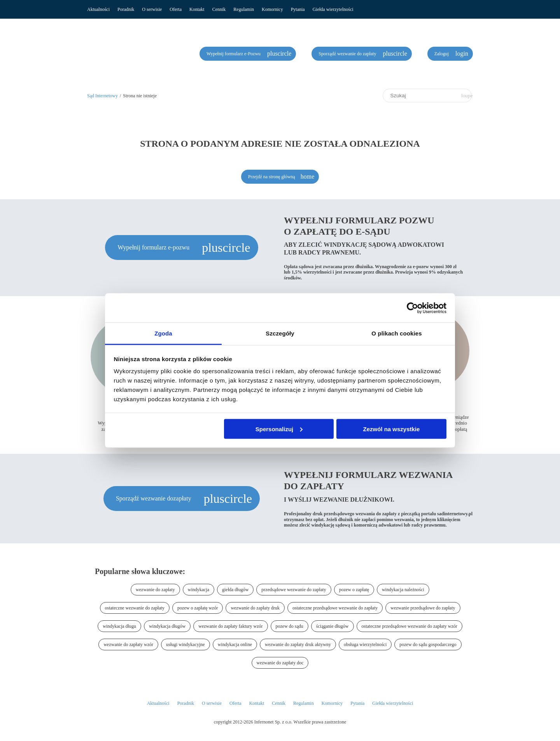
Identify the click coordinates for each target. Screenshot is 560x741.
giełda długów (235, 590)
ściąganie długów (332, 626)
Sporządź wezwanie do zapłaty (348, 54)
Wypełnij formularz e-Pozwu (234, 54)
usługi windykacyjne (185, 644)
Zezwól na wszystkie (391, 429)
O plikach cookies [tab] (396, 333)
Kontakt (197, 9)
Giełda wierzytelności (333, 9)
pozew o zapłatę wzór (198, 608)
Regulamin (244, 9)
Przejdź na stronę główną (272, 177)
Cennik (219, 9)
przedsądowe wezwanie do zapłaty (294, 590)
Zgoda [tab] (163, 333)
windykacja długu (119, 626)
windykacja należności (403, 590)
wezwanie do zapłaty (155, 590)
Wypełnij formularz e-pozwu (154, 247)
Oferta (176, 9)
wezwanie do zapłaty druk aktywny (298, 644)
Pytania (298, 9)
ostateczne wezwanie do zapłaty (135, 608)
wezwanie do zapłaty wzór (128, 644)
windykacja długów (167, 626)
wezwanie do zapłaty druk (255, 608)
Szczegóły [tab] (280, 333)
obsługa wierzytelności (365, 644)
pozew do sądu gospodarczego (428, 644)
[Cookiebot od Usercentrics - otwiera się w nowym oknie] (412, 308)
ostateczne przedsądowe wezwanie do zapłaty (335, 608)
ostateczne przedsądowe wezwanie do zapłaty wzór (409, 626)
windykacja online (235, 644)
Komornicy (272, 9)
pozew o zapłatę (354, 590)
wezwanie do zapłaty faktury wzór (230, 626)
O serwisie (152, 9)
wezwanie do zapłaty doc (280, 663)
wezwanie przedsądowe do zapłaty (423, 608)
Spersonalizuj (279, 429)
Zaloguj (442, 54)
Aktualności (98, 9)
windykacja (199, 590)
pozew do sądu (290, 626)
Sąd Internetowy (102, 96)
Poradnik (126, 9)
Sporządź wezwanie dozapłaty (154, 498)
